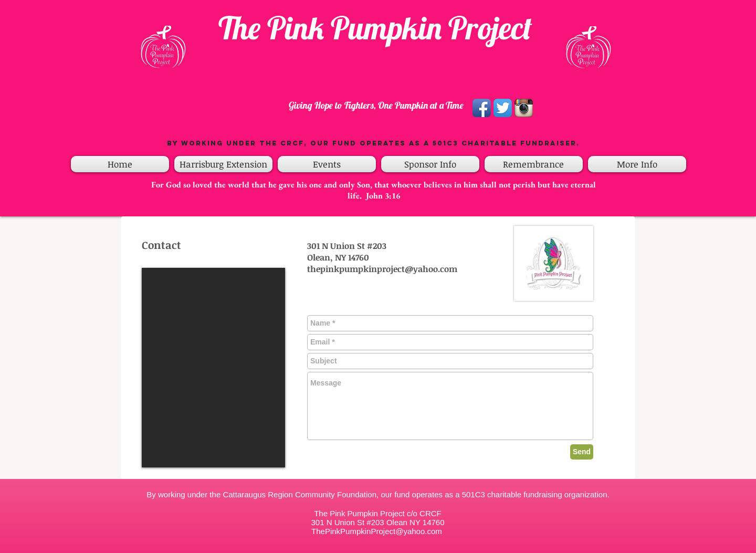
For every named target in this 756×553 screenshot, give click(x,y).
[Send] (582, 452)
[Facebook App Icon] (482, 108)
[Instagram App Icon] (524, 108)
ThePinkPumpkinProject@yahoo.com (377, 531)
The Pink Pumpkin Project (375, 28)
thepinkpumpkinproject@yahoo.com (382, 269)
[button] (327, 164)
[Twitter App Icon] (503, 108)
